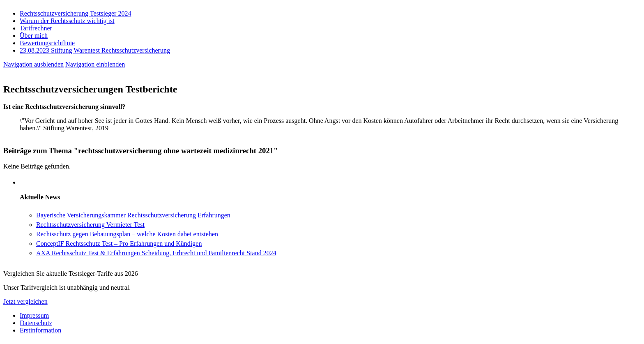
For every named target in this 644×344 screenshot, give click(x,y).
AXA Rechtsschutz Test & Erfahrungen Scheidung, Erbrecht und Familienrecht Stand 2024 (156, 253)
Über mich (34, 36)
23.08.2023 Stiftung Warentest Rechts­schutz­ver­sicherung (95, 50)
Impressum (34, 315)
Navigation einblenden (95, 64)
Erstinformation (40, 330)
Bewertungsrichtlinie (47, 43)
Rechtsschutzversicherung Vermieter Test (90, 225)
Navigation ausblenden (33, 64)
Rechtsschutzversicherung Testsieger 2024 (75, 13)
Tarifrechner (36, 28)
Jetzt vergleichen (25, 301)
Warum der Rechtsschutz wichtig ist (67, 21)
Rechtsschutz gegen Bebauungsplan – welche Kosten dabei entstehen (127, 234)
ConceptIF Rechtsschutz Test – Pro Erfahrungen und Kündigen (119, 244)
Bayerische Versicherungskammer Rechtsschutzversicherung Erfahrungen (133, 215)
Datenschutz (36, 323)
